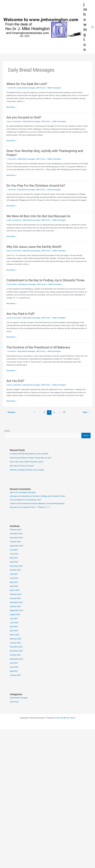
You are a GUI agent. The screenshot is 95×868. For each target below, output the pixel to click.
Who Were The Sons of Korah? (22, 466)
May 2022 (14, 671)
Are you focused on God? (24, 117)
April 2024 (14, 586)
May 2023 (14, 626)
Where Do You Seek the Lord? (27, 84)
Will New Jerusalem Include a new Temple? (27, 470)
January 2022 (15, 675)
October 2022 (15, 655)
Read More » (11, 107)
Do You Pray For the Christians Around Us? (36, 186)
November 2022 (16, 651)
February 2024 (16, 594)
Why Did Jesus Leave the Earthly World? (34, 247)
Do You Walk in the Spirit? (26, 492)
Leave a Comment (14, 121)
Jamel (12, 503)
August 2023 (15, 614)
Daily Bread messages (26, 88)
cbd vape (13, 496)
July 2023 (14, 618)
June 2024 (14, 578)
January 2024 (15, 598)
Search (7, 431)
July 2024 (14, 574)
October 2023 (15, 606)
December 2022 (16, 647)
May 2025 (14, 558)
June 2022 (14, 667)
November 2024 (16, 566)
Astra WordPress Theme (65, 718)
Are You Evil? (15, 381)
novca (12, 500)
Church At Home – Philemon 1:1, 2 (36, 507)
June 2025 (14, 554)
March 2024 (15, 590)
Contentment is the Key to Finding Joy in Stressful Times (46, 280)
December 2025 (16, 533)
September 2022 (16, 659)
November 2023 (16, 602)
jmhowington (85, 27)
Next (86, 412)
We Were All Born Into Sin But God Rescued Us (38, 216)
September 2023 (16, 610)
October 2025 (15, 542)
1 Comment (11, 88)
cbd (11, 492)
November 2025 (16, 538)
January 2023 (15, 643)
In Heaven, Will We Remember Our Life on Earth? (29, 454)
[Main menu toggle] (92, 27)
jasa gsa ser (15, 507)
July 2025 (14, 550)
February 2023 (16, 639)
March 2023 (15, 635)
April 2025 (14, 562)
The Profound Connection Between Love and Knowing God (41, 503)
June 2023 (14, 623)
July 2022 (14, 663)
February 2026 (16, 530)
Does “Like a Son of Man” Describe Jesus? (27, 462)
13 (64, 412)
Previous (10, 412)
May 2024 (14, 582)
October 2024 (15, 570)
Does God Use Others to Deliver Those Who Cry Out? (31, 458)
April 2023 (14, 631)
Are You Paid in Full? (21, 314)
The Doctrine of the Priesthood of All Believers (38, 347)
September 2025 (16, 546)
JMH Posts (40, 88)
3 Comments (12, 284)
